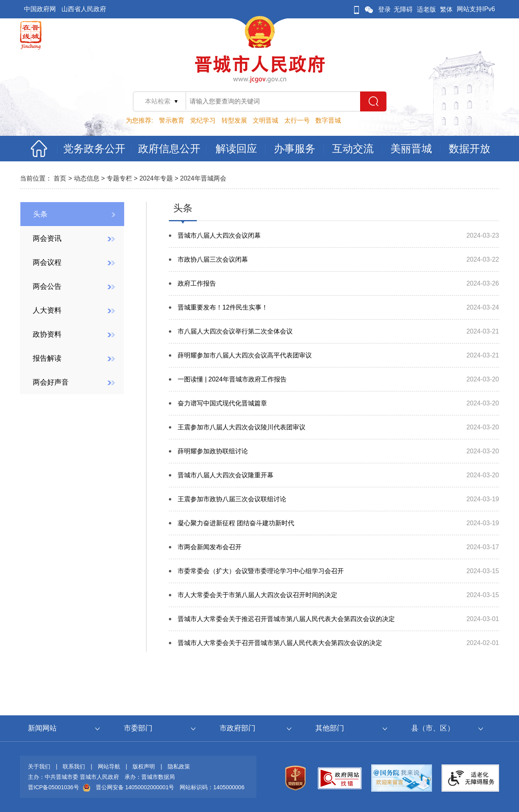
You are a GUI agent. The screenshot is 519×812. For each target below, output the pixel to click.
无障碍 (403, 9)
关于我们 (39, 766)
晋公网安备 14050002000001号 (135, 787)
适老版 (426, 9)
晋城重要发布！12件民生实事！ (223, 307)
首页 (60, 178)
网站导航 (109, 766)
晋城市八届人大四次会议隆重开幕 (226, 475)
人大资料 (47, 310)
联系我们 (74, 766)
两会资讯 (47, 238)
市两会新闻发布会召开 (210, 547)
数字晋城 (328, 120)
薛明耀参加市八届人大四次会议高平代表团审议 (245, 355)
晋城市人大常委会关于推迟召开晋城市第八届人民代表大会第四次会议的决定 (286, 619)
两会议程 (47, 262)
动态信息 (87, 178)
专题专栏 (119, 178)
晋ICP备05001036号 (53, 787)
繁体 (446, 9)
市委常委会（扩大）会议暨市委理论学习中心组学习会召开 (261, 571)
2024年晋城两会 (203, 178)
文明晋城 (265, 120)
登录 (384, 9)
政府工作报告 (197, 283)
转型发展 (234, 120)
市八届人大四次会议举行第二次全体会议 (235, 331)
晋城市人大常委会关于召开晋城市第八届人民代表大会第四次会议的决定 (280, 643)
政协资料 (47, 334)
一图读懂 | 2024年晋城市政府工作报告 (232, 379)
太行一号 (297, 120)
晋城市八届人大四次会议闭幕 (219, 235)
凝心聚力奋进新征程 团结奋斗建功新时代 (236, 523)
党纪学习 (203, 120)
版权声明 (144, 766)
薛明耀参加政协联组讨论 (213, 451)
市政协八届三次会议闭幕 (213, 259)
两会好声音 (51, 382)
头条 (40, 214)
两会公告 (47, 286)
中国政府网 (40, 9)
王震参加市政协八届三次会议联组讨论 (232, 499)
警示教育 (172, 120)
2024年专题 (156, 178)
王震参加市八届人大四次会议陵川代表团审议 (242, 427)
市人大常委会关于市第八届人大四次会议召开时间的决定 (258, 595)
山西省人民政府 (84, 9)
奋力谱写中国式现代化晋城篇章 (222, 403)
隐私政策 (179, 766)
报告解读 (47, 358)
